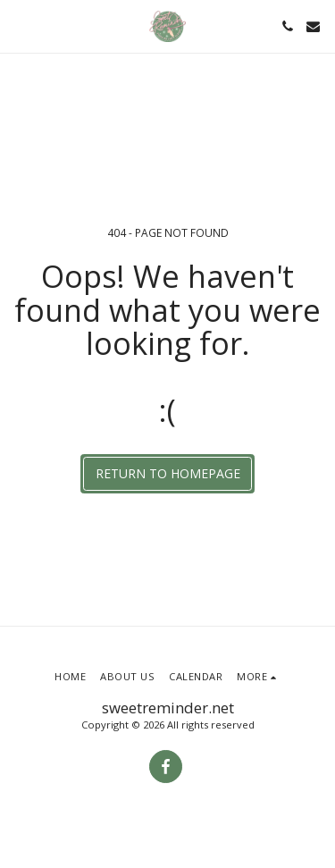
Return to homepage (168, 473)
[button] (20, 25)
